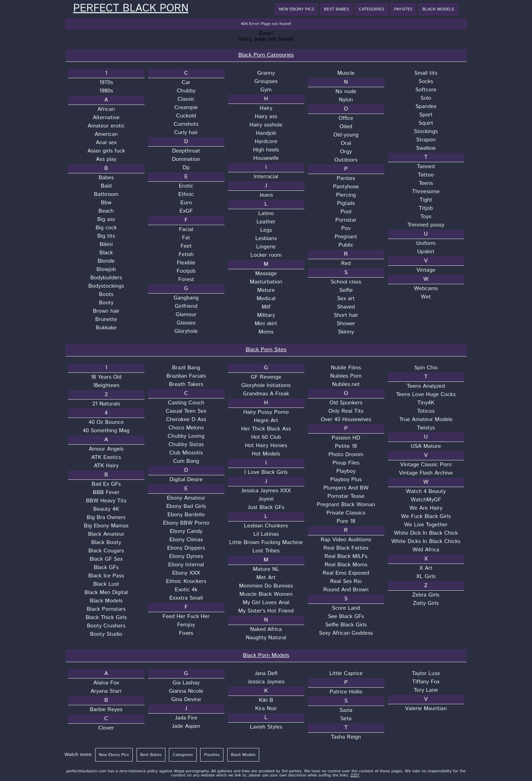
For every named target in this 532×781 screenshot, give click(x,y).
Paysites (403, 9)
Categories (371, 9)
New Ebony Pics (297, 9)
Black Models (438, 9)
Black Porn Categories (266, 55)
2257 (355, 775)
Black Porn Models (266, 655)
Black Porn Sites (266, 350)
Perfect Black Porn (131, 9)
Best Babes (336, 9)
